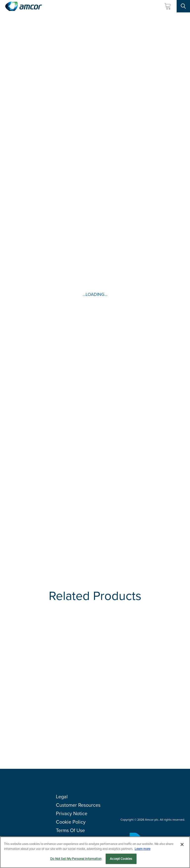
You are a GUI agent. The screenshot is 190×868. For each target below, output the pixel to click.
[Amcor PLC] (24, 6)
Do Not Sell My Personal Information (76, 859)
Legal (62, 797)
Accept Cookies (121, 859)
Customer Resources (78, 805)
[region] (95, 852)
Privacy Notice (72, 813)
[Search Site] (183, 6)
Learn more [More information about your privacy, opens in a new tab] (142, 849)
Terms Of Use (70, 830)
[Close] (182, 844)
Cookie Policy (71, 822)
